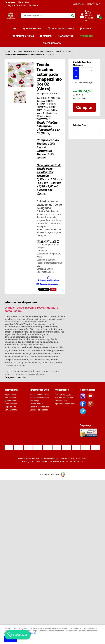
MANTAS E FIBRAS (25, 36)
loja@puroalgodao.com (65, 404)
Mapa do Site (10, 407)
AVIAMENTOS (67, 36)
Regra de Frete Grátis (17, 5)
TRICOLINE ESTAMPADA (62, 29)
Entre (87, 15)
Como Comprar (11, 410)
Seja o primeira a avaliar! (47, 93)
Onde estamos (11, 404)
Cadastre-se (10, 2)
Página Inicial (10, 395)
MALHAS (47, 36)
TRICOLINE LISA (34, 29)
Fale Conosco (10, 398)
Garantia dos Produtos (39, 407)
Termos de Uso (36, 404)
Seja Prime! (34, 5)
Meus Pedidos (24, 2)
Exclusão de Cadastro (39, 410)
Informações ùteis (39, 390)
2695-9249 (94, 4)
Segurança (34, 401)
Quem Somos (10, 401)
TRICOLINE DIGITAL (53, 43)
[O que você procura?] (73, 16)
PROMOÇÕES (86, 36)
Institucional (11, 390)
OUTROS (87, 29)
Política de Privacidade (39, 398)
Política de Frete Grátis (39, 395)
